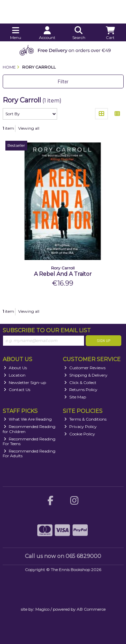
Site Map (75, 397)
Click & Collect (80, 382)
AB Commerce (91, 609)
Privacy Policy (80, 426)
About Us (15, 368)
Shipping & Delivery (86, 375)
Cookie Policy (80, 434)
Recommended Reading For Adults (29, 453)
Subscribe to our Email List (47, 330)
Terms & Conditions (85, 419)
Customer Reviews (85, 368)
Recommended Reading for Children (29, 429)
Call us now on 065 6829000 (63, 556)
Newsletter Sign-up (25, 382)
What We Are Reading (28, 419)
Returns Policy (81, 390)
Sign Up (103, 341)
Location (15, 375)
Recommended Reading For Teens (29, 441)
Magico (42, 609)
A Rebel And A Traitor (63, 274)
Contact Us (17, 390)
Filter (63, 81)
